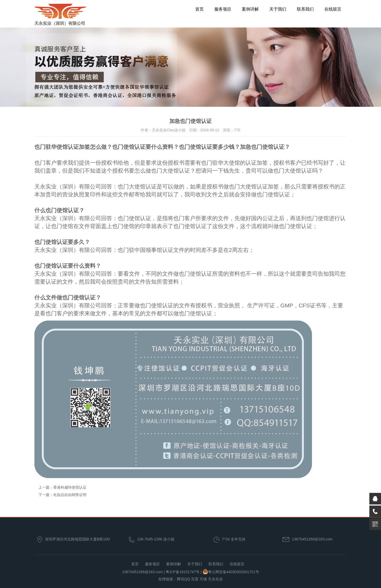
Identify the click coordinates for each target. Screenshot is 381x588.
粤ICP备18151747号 (183, 572)
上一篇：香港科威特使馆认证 (62, 487)
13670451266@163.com (312, 539)
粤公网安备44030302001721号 (233, 572)
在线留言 (333, 9)
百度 (195, 579)
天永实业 (215, 579)
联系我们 (305, 9)
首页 (199, 9)
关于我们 (278, 9)
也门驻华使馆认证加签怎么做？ (73, 147)
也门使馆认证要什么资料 (143, 147)
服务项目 (223, 9)
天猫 (203, 579)
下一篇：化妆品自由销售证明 (62, 495)
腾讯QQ (183, 579)
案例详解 (250, 9)
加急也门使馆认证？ (265, 147)
